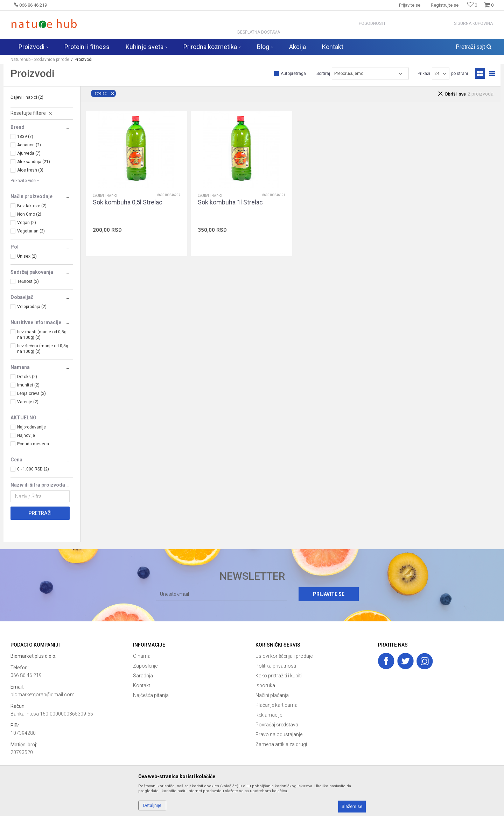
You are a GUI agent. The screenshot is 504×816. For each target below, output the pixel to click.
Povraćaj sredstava (277, 725)
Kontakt (142, 685)
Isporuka (265, 685)
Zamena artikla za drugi (281, 744)
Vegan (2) (27, 223)
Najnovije (26, 435)
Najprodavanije (31, 427)
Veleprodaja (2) (32, 307)
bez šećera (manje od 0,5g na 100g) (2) (43, 349)
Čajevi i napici (27, 97)
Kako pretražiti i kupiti (279, 676)
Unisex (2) (27, 256)
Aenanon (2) (29, 145)
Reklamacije (269, 715)
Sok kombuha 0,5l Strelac (128, 202)
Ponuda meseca (33, 444)
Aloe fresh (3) (30, 170)
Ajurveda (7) (29, 153)
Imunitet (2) (28, 385)
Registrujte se (445, 5)
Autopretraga (293, 74)
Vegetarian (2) (31, 231)
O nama (142, 656)
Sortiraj (323, 74)
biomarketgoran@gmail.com (43, 695)
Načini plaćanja (272, 695)
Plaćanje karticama (276, 705)
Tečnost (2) (28, 281)
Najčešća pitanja (151, 695)
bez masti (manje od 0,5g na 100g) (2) (42, 335)
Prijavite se (329, 594)
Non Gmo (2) (29, 214)
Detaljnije (152, 805)
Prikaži (424, 74)
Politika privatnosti (276, 666)
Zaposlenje (145, 666)
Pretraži (40, 513)
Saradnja (143, 676)
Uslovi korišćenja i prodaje (284, 656)
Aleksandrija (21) (34, 162)
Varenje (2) (28, 402)
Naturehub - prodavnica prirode (40, 60)
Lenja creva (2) (31, 393)
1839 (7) (25, 137)
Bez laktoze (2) (32, 206)
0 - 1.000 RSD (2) (33, 469)
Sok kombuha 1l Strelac (230, 202)
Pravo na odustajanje (279, 734)
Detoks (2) (27, 377)
